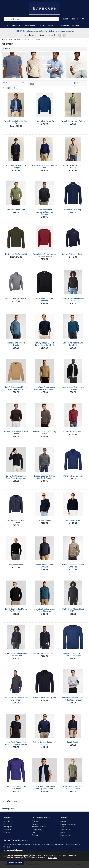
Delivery (35, 821)
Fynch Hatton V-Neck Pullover (73, 121)
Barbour (63, 821)
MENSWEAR (16, 26)
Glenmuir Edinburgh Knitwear (73, 254)
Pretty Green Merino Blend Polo (73, 300)
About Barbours (30, 35)
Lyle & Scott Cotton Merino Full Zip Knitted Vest (45, 788)
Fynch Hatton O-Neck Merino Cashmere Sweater (45, 255)
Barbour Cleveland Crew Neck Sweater (16, 433)
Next (16, 88)
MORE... (78, 26)
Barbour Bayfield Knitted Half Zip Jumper (44, 743)
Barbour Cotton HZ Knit (16, 210)
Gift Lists (7, 832)
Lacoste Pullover (73, 520)
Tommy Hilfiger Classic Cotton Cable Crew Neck (44, 344)
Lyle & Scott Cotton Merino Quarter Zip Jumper (45, 610)
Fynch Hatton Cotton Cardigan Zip (16, 122)
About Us (7, 821)
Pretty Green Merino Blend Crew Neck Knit (16, 654)
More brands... (66, 835)
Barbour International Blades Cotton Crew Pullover (73, 699)
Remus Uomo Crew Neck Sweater (44, 300)
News (42, 35)
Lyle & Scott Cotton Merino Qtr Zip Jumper (16, 610)
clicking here (53, 858)
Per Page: (23, 83)
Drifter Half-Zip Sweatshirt (16, 254)
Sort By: (10, 83)
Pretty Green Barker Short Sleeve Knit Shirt (73, 788)
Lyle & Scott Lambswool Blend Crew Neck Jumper (16, 477)
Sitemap (35, 835)
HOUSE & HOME (30, 26)
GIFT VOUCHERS (66, 26)
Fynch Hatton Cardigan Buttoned (16, 521)
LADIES (5, 26)
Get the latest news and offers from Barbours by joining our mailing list (45, 31)
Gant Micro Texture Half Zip (73, 432)
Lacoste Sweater (45, 520)
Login (65, 19)
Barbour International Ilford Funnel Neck (73, 566)
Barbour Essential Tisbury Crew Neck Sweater (45, 477)
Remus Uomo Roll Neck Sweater (45, 566)
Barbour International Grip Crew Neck (73, 344)
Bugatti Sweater (73, 742)
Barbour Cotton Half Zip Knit (45, 698)
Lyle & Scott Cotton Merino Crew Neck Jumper (16, 388)
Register (75, 19)
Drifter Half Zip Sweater (73, 476)
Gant (62, 827)
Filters (8, 49)
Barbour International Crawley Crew (44, 433)
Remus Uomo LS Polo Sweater (16, 344)
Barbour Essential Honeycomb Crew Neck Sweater (44, 212)
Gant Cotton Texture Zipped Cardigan (16, 167)
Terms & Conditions (39, 827)
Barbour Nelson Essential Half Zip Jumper (16, 699)
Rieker (63, 832)
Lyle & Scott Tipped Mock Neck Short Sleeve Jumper (16, 743)
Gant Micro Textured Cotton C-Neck (44, 167)
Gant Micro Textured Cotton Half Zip (73, 167)
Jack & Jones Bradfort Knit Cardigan (73, 388)
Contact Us (52, 35)
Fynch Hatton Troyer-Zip (44, 121)
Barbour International (68, 824)
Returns (35, 824)
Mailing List (8, 827)
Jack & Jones (65, 830)
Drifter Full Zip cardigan (73, 210)
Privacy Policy (37, 830)
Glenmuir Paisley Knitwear (16, 298)
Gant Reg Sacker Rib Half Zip (44, 653)
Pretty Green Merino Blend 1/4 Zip (73, 610)
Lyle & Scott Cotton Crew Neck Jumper (16, 788)
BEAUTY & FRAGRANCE (48, 26)
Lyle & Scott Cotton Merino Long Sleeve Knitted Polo (45, 388)
